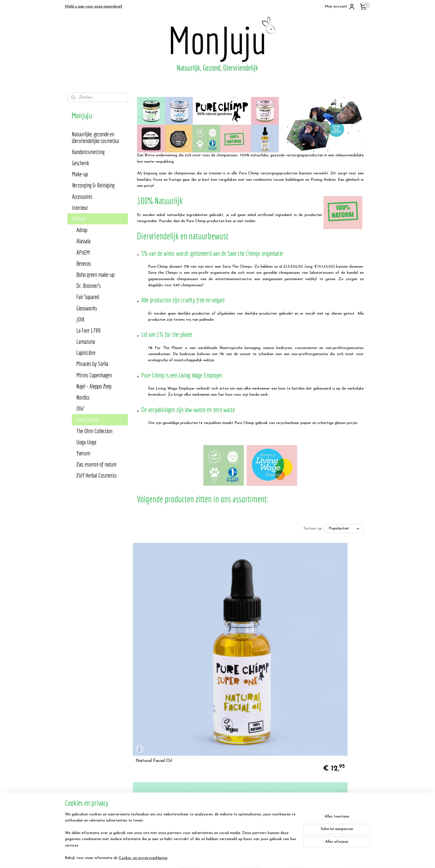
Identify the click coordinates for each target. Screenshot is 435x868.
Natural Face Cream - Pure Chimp (330, 621)
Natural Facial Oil (154, 621)
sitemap (231, 858)
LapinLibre (86, 353)
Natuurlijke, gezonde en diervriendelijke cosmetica (95, 137)
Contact (197, 771)
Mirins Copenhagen (94, 375)
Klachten (197, 790)
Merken (79, 219)
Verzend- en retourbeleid (88, 784)
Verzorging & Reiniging (93, 185)
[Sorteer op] (344, 529)
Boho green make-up (95, 274)
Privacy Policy (79, 778)
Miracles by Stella (92, 364)
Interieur (80, 208)
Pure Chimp (87, 419)
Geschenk (80, 163)
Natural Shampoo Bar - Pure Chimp (325, 718)
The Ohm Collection (94, 431)
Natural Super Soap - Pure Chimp (250, 721)
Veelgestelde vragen (207, 784)
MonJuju (323, 759)
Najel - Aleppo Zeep (94, 386)
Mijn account (340, 7)
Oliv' (80, 408)
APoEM (83, 252)
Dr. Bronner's (88, 286)
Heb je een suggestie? (208, 778)
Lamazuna (86, 341)
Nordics (83, 397)
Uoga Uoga (86, 442)
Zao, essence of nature (96, 464)
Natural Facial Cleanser (239, 621)
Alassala (83, 241)
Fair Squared (88, 297)
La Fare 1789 (88, 330)
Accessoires (82, 196)
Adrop (82, 230)
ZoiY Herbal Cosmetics (97, 475)
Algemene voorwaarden (87, 771)
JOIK (80, 319)
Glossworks (87, 308)
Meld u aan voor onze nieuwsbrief (94, 7)
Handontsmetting (88, 152)
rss (241, 858)
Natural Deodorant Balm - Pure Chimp (167, 718)
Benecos (84, 263)
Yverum (83, 453)
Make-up (80, 174)
